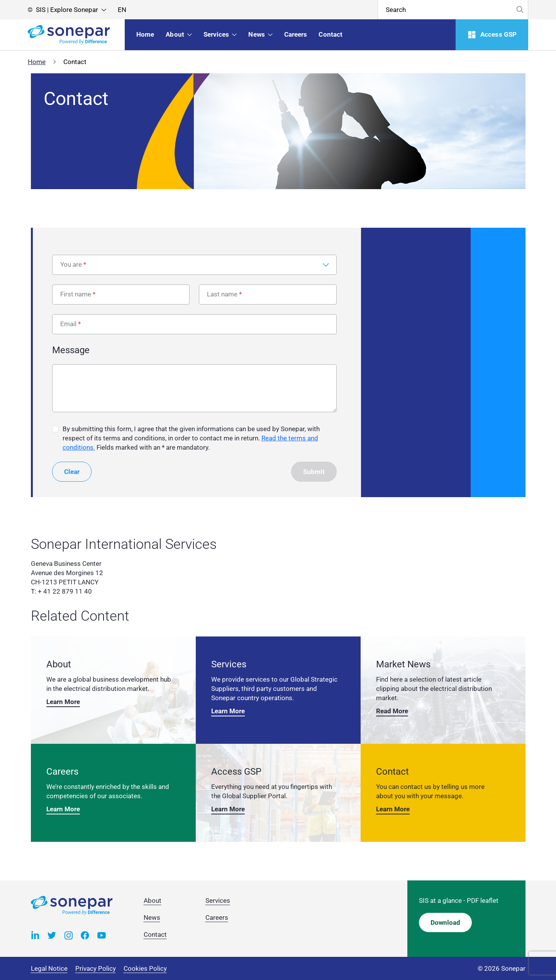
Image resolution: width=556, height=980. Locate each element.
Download (445, 922)
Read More (392, 711)
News (152, 917)
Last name (222, 294)
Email (68, 324)
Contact (155, 934)
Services (218, 900)
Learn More (63, 702)
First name (76, 294)
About (153, 900)
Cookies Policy (145, 968)
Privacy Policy (96, 968)
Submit (314, 472)
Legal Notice (49, 968)
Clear (72, 472)
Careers (217, 917)
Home (37, 62)
